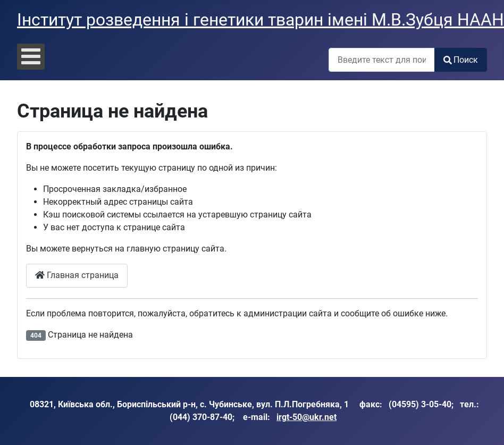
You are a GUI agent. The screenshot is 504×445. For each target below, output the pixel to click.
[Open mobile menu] (31, 57)
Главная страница (77, 275)
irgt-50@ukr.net (306, 417)
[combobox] (382, 60)
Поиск (461, 60)
